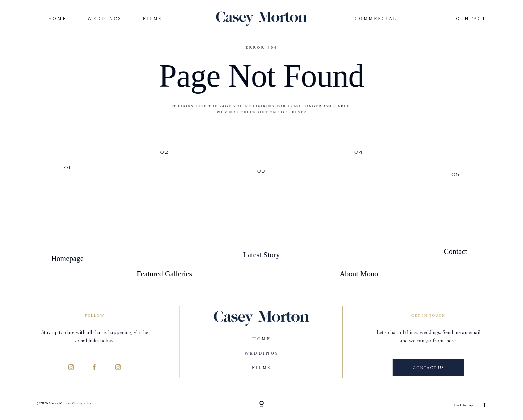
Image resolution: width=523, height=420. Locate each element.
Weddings (104, 19)
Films (152, 19)
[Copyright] (261, 404)
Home (57, 19)
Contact (471, 19)
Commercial (376, 19)
